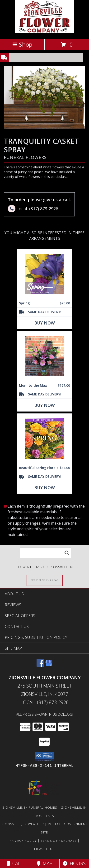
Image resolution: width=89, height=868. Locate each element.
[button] (44, 757)
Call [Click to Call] (15, 863)
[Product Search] (46, 553)
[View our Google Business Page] (49, 665)
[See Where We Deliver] (45, 580)
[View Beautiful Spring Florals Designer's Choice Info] (44, 439)
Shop (22, 44)
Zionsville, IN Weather (23, 824)
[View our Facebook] (40, 665)
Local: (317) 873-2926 (45, 702)
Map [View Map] (45, 863)
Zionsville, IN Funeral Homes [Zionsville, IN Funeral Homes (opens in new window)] (30, 807)
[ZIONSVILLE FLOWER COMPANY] (44, 32)
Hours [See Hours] (74, 863)
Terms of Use (45, 849)
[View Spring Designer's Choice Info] (44, 274)
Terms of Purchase (59, 841)
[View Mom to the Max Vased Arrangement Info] (44, 356)
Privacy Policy (23, 841)
